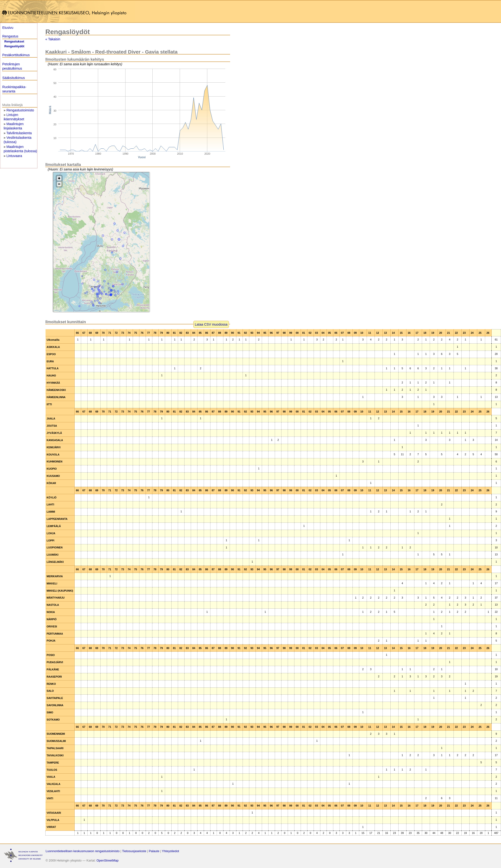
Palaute (154, 851)
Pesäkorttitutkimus (16, 55)
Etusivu (8, 28)
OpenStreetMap (107, 860)
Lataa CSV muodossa (211, 324)
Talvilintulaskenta (19, 133)
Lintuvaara (14, 156)
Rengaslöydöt (14, 46)
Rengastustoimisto (20, 110)
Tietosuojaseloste (134, 851)
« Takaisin (53, 39)
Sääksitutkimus (13, 78)
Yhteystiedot (171, 851)
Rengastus (10, 36)
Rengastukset (14, 42)
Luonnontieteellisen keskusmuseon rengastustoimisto (83, 851)
